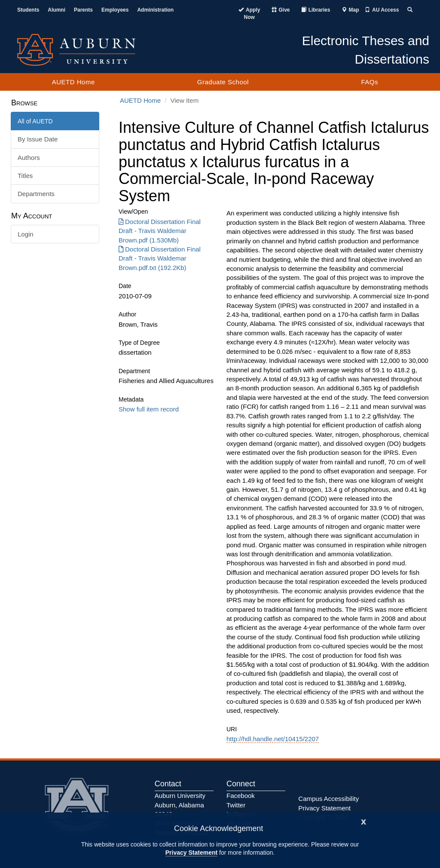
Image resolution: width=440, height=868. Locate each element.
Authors (29, 158)
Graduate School (223, 82)
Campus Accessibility (328, 799)
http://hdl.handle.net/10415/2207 (273, 739)
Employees (115, 10)
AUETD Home (73, 82)
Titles (25, 176)
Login (26, 234)
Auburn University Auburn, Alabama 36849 (180, 805)
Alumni (57, 10)
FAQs (370, 82)
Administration (155, 10)
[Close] (364, 821)
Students (28, 10)
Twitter (236, 805)
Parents (83, 10)
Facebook (241, 796)
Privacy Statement (191, 853)
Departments (36, 194)
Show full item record (149, 409)
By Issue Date (38, 139)
